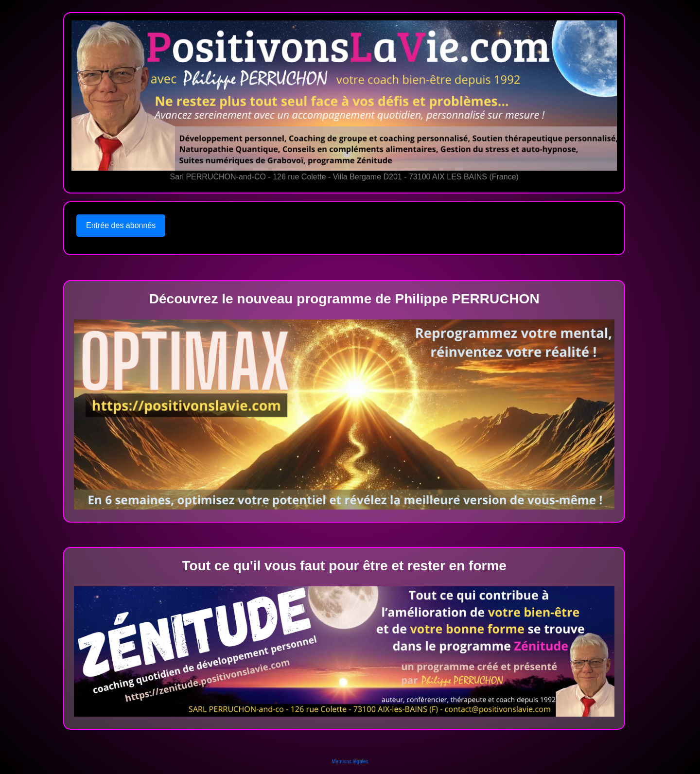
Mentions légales (350, 762)
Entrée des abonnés (121, 225)
